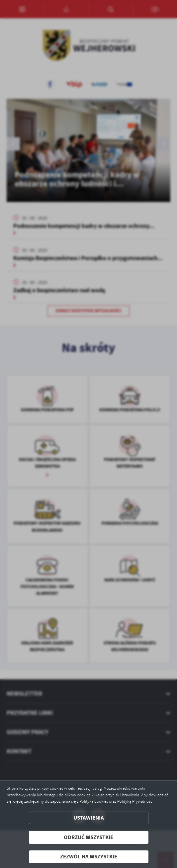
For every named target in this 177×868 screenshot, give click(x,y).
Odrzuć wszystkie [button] (88, 837)
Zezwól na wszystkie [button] (89, 857)
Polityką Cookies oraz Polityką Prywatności (116, 801)
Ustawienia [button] (89, 818)
